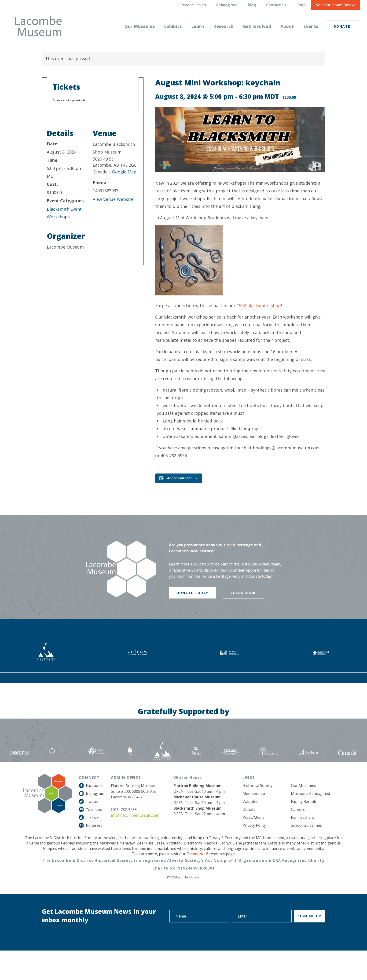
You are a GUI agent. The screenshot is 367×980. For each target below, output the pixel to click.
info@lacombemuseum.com (135, 815)
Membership (254, 793)
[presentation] (290, 936)
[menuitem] (140, 26)
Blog (252, 5)
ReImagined (227, 5)
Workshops (58, 217)
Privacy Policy (254, 825)
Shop (301, 5)
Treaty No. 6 (197, 854)
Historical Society (257, 785)
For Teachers (303, 817)
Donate (249, 809)
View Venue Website (113, 199)
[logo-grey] (39, 26)
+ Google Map (123, 172)
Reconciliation (193, 5)
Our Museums (303, 785)
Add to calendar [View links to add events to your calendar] (180, 478)
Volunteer (251, 801)
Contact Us (276, 5)
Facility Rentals (304, 801)
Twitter (92, 801)
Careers (298, 809)
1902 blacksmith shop (259, 305)
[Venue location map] (116, 233)
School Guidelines (306, 825)
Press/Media (253, 817)
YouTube (94, 809)
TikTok (92, 817)
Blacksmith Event (64, 209)
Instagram (95, 793)
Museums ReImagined (310, 793)
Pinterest (94, 825)
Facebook (94, 785)
